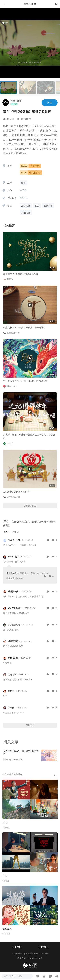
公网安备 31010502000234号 (30, 958)
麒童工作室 (16, 101)
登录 (19, 522)
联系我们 (43, 947)
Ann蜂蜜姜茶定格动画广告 (16, 492)
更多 (56, 775)
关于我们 (17, 947)
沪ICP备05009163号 (39, 954)
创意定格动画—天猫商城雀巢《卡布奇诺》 (24, 328)
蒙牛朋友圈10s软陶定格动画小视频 (21, 274)
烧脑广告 (7, 760)
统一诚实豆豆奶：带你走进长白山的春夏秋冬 (26, 381)
